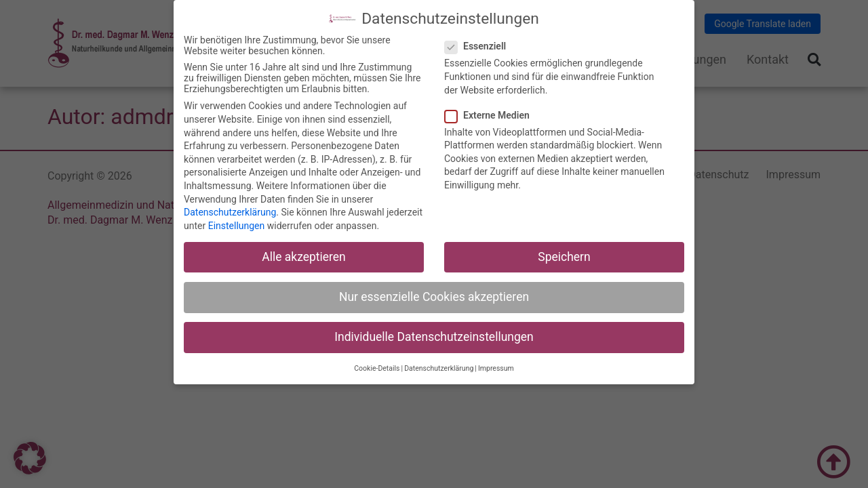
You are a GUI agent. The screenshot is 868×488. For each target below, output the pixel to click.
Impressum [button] (496, 368)
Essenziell (479, 46)
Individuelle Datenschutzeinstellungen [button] (434, 336)
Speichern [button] (564, 256)
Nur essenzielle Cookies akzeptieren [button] (434, 296)
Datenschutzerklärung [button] (439, 368)
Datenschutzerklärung (230, 211)
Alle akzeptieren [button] (304, 256)
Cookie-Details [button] (377, 368)
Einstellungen (237, 225)
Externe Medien (491, 115)
